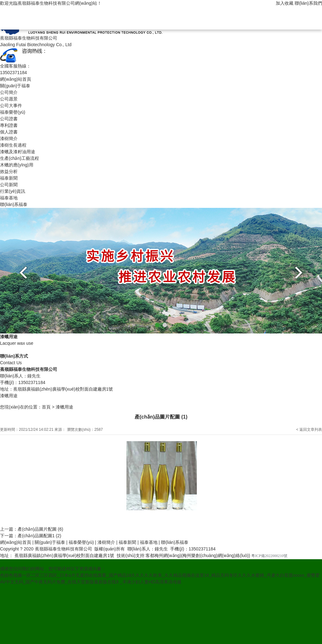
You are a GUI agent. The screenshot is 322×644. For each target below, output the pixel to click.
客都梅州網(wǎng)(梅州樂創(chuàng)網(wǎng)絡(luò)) (198, 555)
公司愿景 (9, 99)
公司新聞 (9, 185)
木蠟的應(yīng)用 (17, 165)
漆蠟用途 (64, 407)
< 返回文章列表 (309, 430)
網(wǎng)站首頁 (16, 79)
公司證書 (9, 119)
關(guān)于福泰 (15, 86)
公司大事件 (11, 106)
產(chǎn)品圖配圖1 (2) (39, 536)
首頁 (46, 407)
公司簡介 (9, 92)
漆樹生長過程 (13, 145)
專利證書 (9, 125)
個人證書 (9, 132)
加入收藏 (285, 3)
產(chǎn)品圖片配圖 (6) (40, 529)
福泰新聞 (9, 178)
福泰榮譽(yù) (13, 112)
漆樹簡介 (9, 138)
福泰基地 (9, 198)
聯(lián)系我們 (308, 3)
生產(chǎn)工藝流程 (19, 158)
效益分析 (9, 171)
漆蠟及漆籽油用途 (18, 152)
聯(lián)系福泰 (14, 204)
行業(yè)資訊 (13, 191)
